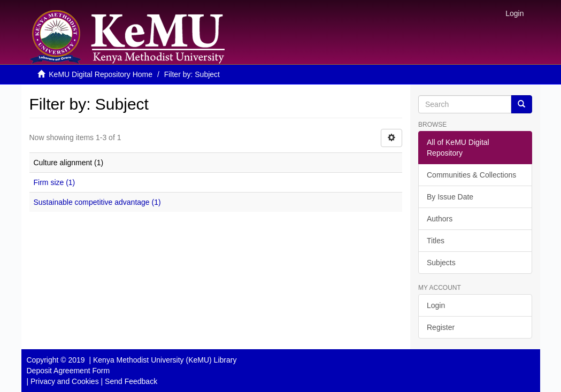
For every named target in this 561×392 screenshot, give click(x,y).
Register (441, 327)
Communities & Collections (471, 175)
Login (436, 305)
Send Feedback (131, 381)
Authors (440, 219)
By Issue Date (450, 197)
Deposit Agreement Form (68, 371)
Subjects (441, 263)
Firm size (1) (55, 182)
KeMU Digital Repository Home (101, 74)
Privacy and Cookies (65, 381)
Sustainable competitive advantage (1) (97, 202)
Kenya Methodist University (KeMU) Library (165, 360)
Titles (436, 241)
